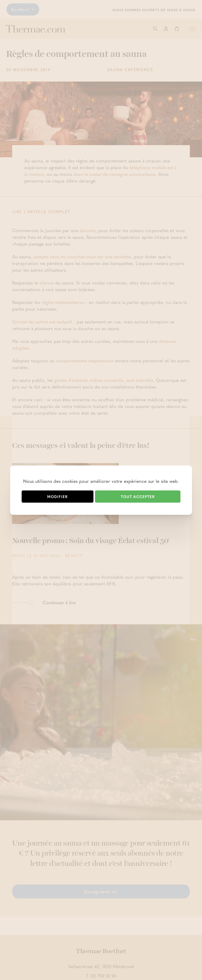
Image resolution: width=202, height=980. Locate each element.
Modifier (57, 497)
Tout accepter (138, 497)
